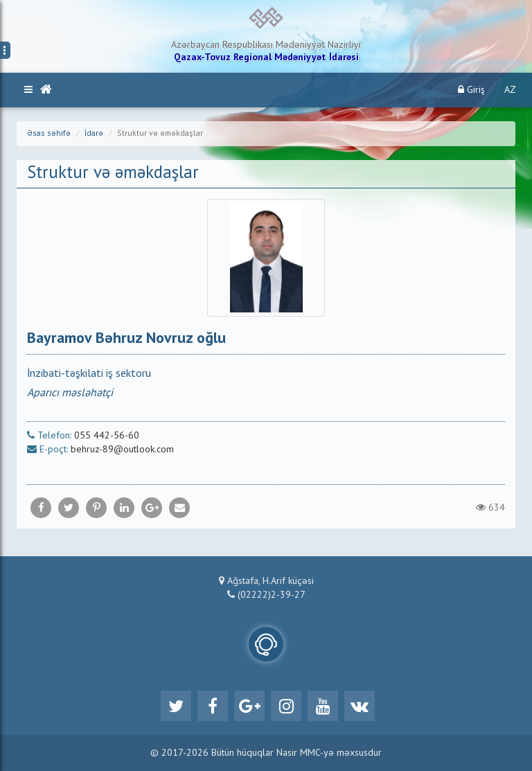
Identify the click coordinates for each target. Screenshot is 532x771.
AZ (510, 90)
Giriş (471, 90)
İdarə (94, 134)
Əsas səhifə (49, 134)
